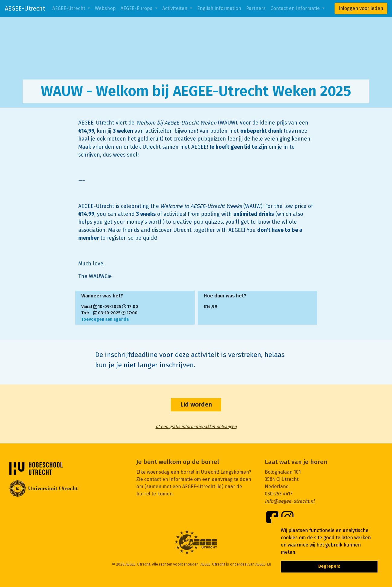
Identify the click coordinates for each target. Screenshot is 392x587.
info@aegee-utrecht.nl (290, 501)
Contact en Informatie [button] (296, 8)
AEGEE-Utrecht (25, 8)
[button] (299, 553)
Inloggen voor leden (361, 8)
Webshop (105, 8)
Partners (256, 8)
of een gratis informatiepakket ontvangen (196, 427)
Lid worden (196, 405)
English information (219, 8)
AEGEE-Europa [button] (137, 8)
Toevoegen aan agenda (105, 319)
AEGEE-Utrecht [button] (69, 8)
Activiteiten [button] (175, 8)
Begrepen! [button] (329, 566)
